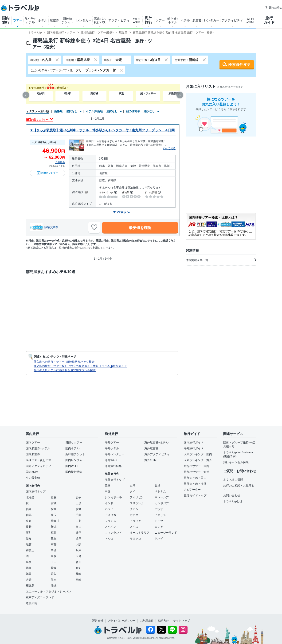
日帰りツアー (74, 443)
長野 (29, 527)
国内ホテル (72, 448)
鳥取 (54, 556)
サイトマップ (181, 621)
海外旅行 (149, 20)
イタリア (135, 521)
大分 (29, 580)
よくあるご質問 (233, 480)
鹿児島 (30, 586)
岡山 (29, 556)
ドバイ (159, 539)
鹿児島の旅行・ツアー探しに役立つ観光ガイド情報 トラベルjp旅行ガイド (80, 366)
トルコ (109, 539)
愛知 (29, 539)
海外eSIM (150, 460)
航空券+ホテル (30, 20)
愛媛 (54, 568)
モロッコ (135, 539)
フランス (110, 521)
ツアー (18, 20)
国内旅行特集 (74, 472)
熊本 (54, 580)
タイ (133, 491)
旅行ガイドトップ (195, 495)
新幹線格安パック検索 (80, 362)
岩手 (78, 497)
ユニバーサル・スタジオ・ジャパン (48, 592)
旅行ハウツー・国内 (196, 466)
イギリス (160, 515)
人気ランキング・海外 (198, 460)
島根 (29, 562)
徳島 (29, 568)
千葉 (78, 515)
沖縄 (54, 586)
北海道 (30, 497)
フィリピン (137, 497)
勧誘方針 (163, 621)
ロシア (159, 527)
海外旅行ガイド (194, 448)
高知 (78, 568)
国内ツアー (33, 443)
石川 (29, 533)
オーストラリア (140, 533)
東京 (29, 521)
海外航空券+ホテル (156, 443)
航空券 (54, 20)
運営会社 (98, 621)
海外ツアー (112, 443)
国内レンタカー (75, 460)
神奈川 (55, 521)
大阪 (78, 544)
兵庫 (78, 550)
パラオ (159, 509)
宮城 (54, 503)
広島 (78, 556)
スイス (134, 527)
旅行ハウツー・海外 (196, 472)
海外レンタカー (115, 454)
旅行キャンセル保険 (236, 462)
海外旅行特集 (113, 466)
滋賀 (29, 544)
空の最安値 (33, 478)
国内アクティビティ (39, 466)
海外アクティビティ (157, 454)
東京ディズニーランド (40, 597)
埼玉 (54, 515)
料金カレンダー (47, 173)
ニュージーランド (166, 533)
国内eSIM (32, 472)
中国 (108, 491)
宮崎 (78, 580)
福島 (29, 509)
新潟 (54, 527)
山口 (54, 562)
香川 (78, 562)
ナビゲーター (192, 490)
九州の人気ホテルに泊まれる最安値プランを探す (65, 370)
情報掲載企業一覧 (221, 260)
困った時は (273, 8)
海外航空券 (151, 448)
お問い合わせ (232, 495)
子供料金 (60, 162)
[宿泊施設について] (86, 192)
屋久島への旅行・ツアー (49, 362)
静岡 (78, 533)
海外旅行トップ (115, 480)
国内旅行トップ (36, 491)
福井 (54, 533)
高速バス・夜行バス (39, 460)
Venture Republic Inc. (144, 638)
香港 (157, 486)
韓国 (108, 486)
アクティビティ (119, 20)
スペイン (110, 527)
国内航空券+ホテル (38, 448)
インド (109, 503)
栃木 (54, 509)
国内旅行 (6, 20)
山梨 (78, 521)
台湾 (133, 486)
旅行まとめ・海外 (195, 484)
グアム (134, 509)
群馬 (29, 515)
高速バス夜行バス (100, 20)
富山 (78, 527)
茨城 (78, 509)
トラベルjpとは (233, 501)
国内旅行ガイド (194, 443)
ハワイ (109, 509)
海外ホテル (112, 448)
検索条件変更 (239, 65)
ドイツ (159, 521)
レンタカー (84, 20)
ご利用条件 (147, 621)
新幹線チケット (68, 20)
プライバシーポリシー (121, 621)
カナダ (134, 515)
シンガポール (113, 497)
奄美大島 (31, 603)
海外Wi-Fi (111, 460)
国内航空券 (33, 454)
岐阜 (78, 539)
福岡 (29, 574)
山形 (78, 503)
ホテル (43, 20)
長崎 (78, 574)
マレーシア (162, 497)
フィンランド (113, 533)
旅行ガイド (269, 20)
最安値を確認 (140, 228)
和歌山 (30, 550)
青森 (54, 497)
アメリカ (110, 515)
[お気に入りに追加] (94, 227)
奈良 (54, 550)
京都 (54, 544)
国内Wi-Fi (71, 466)
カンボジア (162, 503)
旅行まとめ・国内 (195, 478)
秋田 (29, 503)
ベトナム (160, 491)
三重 (54, 539)
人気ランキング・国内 (198, 454)
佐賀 (54, 574)
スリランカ (137, 503)
